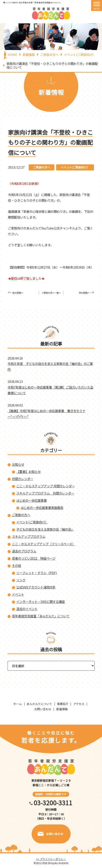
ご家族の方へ (42, 167)
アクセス (79, 704)
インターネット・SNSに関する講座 (41, 602)
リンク (21, 580)
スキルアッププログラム (29, 536)
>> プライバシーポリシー (51, 859)
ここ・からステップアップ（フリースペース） (44, 544)
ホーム (18, 704)
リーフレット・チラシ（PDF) (37, 573)
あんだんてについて (39, 704)
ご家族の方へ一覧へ (51, 293)
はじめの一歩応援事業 (32, 500)
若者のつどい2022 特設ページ (34, 558)
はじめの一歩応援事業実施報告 (42, 508)
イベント (18, 594)
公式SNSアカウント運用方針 (36, 587)
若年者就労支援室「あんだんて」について (41, 616)
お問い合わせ (43, 709)
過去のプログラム (24, 551)
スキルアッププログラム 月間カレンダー (45, 493)
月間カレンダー (23, 479)
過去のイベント (27, 609)
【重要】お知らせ (28, 471)
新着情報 (62, 709)
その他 (17, 565)
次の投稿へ (84, 293)
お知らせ (18, 464)
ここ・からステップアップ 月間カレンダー (46, 486)
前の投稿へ (18, 293)
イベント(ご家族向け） (75, 167)
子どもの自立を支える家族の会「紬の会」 (45, 529)
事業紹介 (63, 704)
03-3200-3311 (53, 803)
